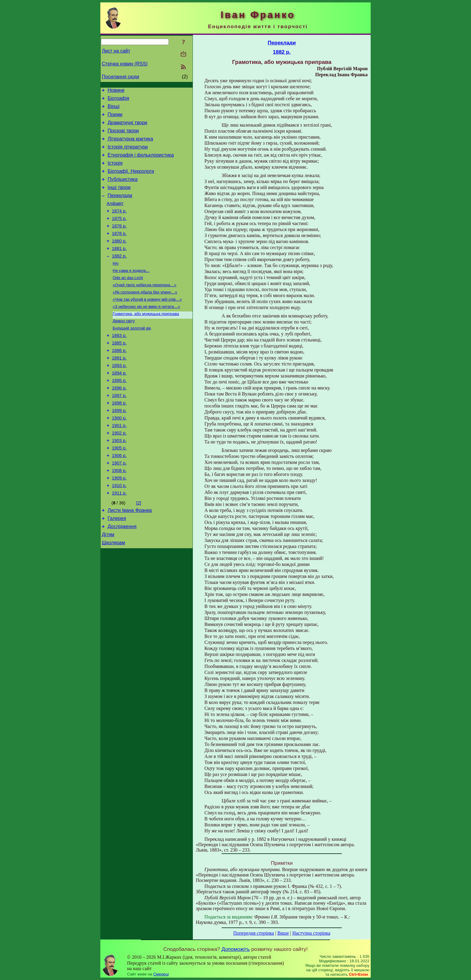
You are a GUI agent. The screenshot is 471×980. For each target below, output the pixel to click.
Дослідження (122, 575)
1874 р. (119, 225)
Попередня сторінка (254, 933)
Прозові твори (123, 136)
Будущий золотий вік (132, 354)
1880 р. (119, 259)
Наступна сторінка (311, 933)
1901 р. (119, 463)
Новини (116, 91)
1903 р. (119, 480)
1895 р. (119, 413)
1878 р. (119, 251)
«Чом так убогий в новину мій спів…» (147, 323)
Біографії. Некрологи (131, 181)
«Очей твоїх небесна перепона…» (144, 307)
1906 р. (119, 497)
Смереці (161, 974)
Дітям (108, 584)
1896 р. (119, 421)
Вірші (114, 109)
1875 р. (119, 234)
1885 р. (119, 371)
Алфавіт (115, 217)
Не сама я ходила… (131, 292)
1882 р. (119, 276)
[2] (139, 549)
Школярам (113, 593)
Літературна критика (130, 145)
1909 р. (119, 522)
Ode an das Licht (128, 299)
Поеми (115, 118)
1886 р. (119, 379)
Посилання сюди (120, 77)
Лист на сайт (116, 51)
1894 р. (119, 404)
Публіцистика (123, 190)
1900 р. (119, 455)
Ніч (116, 284)
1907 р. (119, 505)
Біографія (118, 100)
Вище (283, 933)
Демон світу (124, 346)
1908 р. (119, 513)
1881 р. (119, 267)
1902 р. (119, 471)
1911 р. (119, 539)
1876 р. (119, 242)
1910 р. (119, 530)
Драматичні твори (127, 127)
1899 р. (119, 446)
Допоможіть (235, 949)
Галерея (117, 566)
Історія (115, 172)
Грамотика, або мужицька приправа (146, 338)
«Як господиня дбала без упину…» (145, 315)
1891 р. (119, 387)
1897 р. (119, 429)
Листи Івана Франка (130, 557)
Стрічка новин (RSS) (125, 64)
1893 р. (119, 396)
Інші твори (119, 199)
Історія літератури (128, 154)
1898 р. (119, 438)
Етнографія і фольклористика (141, 163)
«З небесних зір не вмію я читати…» (146, 331)
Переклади (120, 208)
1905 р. (119, 488)
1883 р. (119, 362)
